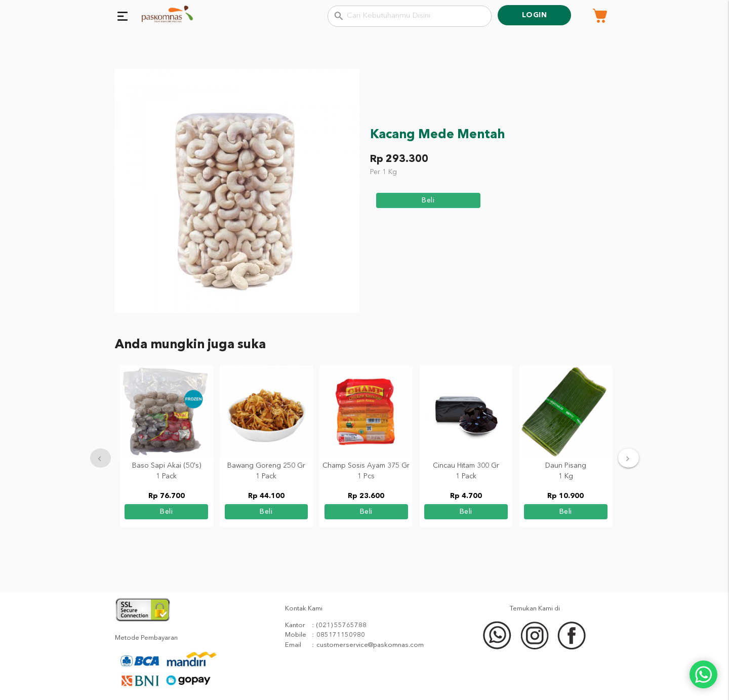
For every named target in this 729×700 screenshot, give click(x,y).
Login (535, 15)
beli (428, 200)
